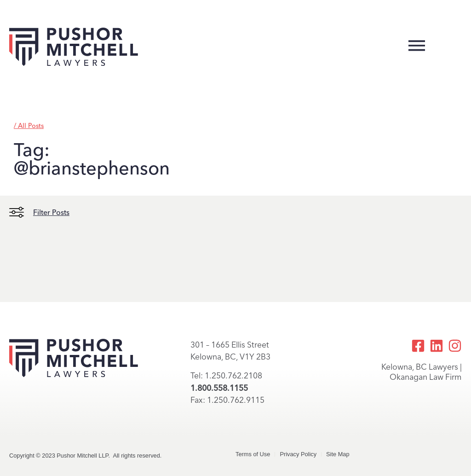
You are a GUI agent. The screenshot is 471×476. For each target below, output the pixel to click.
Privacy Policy (298, 454)
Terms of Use (253, 454)
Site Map (338, 454)
